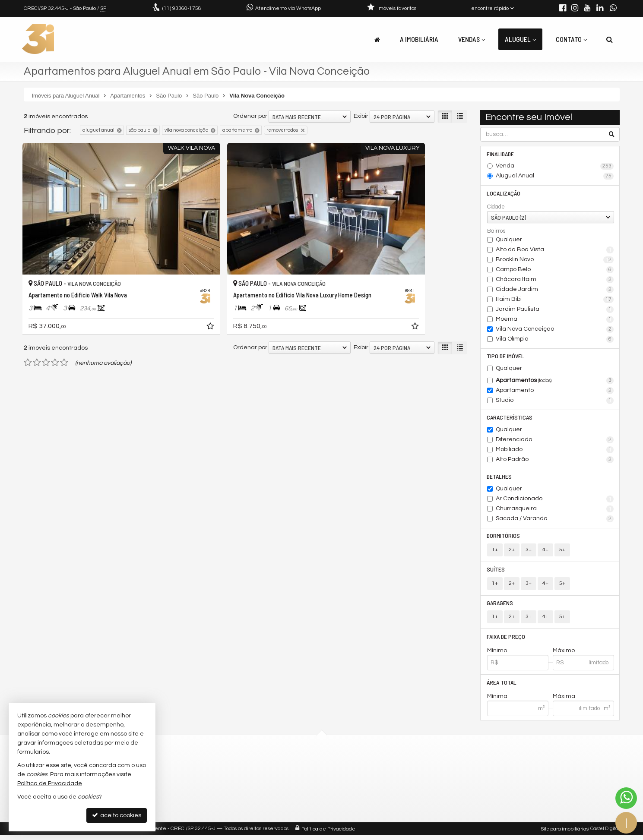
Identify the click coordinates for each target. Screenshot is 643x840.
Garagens (500, 606)
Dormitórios (504, 538)
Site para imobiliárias (565, 833)
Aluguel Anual (555, 177)
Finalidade (501, 154)
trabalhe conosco (210, 790)
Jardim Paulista (555, 310)
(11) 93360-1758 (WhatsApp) (224, 769)
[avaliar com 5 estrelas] (64, 327)
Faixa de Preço (506, 640)
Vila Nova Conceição (555, 330)
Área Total (502, 687)
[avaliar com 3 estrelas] (46, 327)
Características (510, 419)
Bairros (496, 232)
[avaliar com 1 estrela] (28, 327)
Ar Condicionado (555, 501)
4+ (545, 552)
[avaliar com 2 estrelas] (37, 327)
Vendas (472, 39)
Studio (555, 402)
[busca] (610, 39)
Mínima (497, 701)
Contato (571, 39)
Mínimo (497, 655)
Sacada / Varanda (555, 521)
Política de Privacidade (328, 833)
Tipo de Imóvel (506, 357)
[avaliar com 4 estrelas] (55, 327)
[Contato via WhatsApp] (626, 798)
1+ (495, 552)
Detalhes (500, 478)
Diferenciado (555, 442)
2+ (512, 552)
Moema (555, 320)
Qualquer (509, 240)
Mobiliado (555, 452)
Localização (504, 194)
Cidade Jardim (555, 291)
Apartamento (555, 392)
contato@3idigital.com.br (221, 779)
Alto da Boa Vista (555, 251)
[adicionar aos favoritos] (157, 292)
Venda (555, 167)
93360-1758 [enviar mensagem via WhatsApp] (182, 8)
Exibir (361, 116)
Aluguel (520, 39)
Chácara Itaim (555, 281)
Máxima (564, 701)
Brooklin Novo (555, 261)
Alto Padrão (555, 461)
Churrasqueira (555, 511)
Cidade (496, 208)
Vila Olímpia (555, 340)
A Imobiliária (419, 39)
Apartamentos (555, 382)
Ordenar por (250, 116)
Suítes (496, 572)
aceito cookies (117, 815)
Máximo (564, 655)
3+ (529, 552)
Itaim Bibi (555, 300)
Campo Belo (555, 271)
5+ (562, 552)
